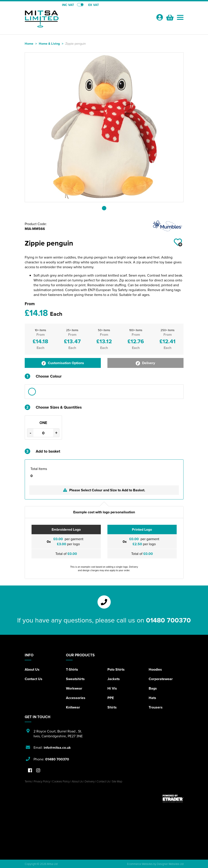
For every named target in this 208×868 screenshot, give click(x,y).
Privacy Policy (42, 781)
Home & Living (49, 43)
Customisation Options (63, 363)
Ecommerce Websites (140, 864)
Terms (28, 781)
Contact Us (34, 679)
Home (29, 43)
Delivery (145, 363)
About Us (32, 669)
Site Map (117, 781)
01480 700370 (168, 620)
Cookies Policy (61, 781)
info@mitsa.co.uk (57, 748)
